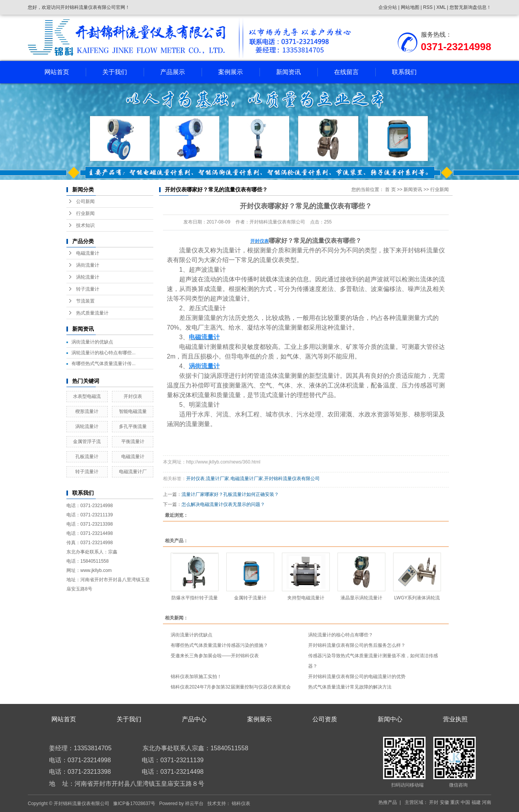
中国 (465, 802)
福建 (476, 802)
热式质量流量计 (92, 313)
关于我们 (115, 72)
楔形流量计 (87, 411)
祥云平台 (194, 804)
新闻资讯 (288, 72)
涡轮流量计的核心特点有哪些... (103, 353)
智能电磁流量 (133, 411)
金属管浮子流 (87, 442)
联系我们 (404, 72)
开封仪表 (133, 396)
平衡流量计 (133, 442)
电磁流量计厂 (133, 472)
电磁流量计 (88, 253)
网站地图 (411, 7)
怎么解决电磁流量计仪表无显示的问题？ (223, 504)
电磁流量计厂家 (247, 479)
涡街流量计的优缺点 (92, 342)
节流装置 (85, 301)
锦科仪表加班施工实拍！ (196, 677)
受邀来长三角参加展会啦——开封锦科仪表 (215, 656)
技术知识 (85, 225)
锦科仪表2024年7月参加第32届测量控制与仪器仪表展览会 (231, 687)
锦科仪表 (241, 804)
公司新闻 (85, 201)
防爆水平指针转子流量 (195, 598)
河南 (487, 802)
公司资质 (325, 719)
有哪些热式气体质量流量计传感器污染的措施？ (219, 645)
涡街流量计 (88, 265)
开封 (434, 802)
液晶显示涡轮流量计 (361, 598)
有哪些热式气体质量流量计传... (103, 364)
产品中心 (194, 719)
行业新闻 (85, 213)
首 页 (390, 189)
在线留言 (346, 72)
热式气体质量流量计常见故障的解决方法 (350, 687)
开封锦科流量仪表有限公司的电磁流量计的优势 (357, 677)
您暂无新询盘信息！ (470, 7)
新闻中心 (390, 719)
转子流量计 (88, 289)
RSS (428, 7)
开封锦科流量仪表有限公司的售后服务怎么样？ (357, 645)
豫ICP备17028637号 (134, 804)
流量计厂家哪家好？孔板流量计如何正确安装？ (230, 494)
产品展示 (173, 72)
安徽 (444, 802)
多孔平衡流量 (133, 426)
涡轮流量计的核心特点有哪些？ (341, 635)
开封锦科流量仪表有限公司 (292, 479)
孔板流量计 (87, 457)
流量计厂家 (217, 479)
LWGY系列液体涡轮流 (417, 598)
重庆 (455, 802)
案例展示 (231, 72)
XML (441, 7)
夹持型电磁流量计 (306, 598)
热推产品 (388, 802)
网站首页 (57, 72)
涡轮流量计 (88, 277)
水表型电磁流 (87, 396)
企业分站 (388, 7)
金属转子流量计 (250, 598)
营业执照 (455, 719)
